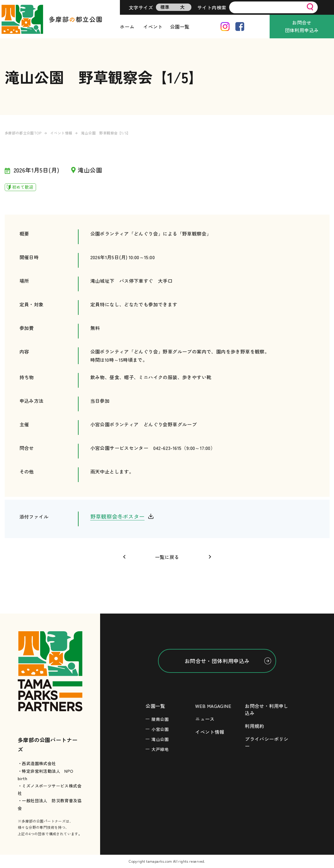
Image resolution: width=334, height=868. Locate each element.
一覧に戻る (167, 557)
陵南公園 (160, 719)
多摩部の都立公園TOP (23, 133)
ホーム (127, 27)
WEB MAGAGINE (213, 706)
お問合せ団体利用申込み (302, 26)
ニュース (205, 719)
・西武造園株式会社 (37, 763)
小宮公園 (160, 729)
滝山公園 (160, 739)
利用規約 (255, 726)
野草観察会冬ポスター (118, 516)
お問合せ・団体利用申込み (217, 661)
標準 (165, 7)
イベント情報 (61, 133)
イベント (153, 27)
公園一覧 (180, 27)
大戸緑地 (160, 749)
